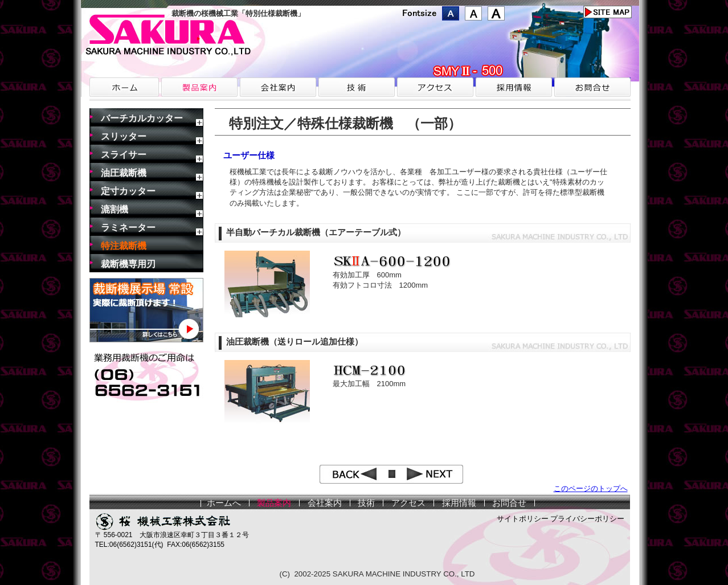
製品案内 (274, 503)
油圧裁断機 (124, 173)
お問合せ (509, 503)
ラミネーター (128, 228)
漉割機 (114, 209)
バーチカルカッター (142, 118)
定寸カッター (128, 191)
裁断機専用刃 (128, 264)
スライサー (124, 155)
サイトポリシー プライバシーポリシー (561, 519)
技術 (366, 503)
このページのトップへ (591, 488)
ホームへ (224, 503)
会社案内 (325, 503)
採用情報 (459, 503)
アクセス (408, 503)
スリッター (124, 136)
